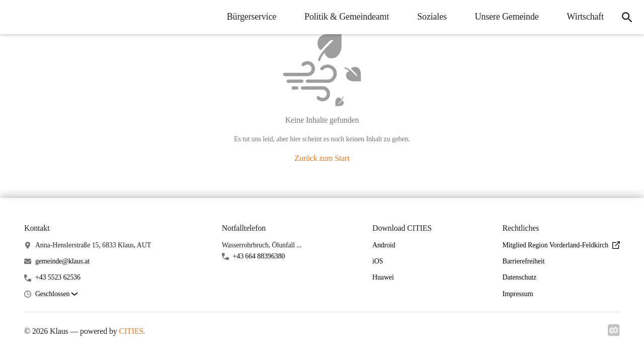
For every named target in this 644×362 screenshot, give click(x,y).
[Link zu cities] (614, 333)
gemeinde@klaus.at (62, 261)
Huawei (383, 277)
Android (384, 245)
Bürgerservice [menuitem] (252, 17)
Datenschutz (519, 277)
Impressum (517, 294)
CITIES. (132, 331)
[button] (56, 294)
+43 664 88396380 (259, 256)
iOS (378, 261)
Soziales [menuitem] (432, 17)
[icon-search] (627, 17)
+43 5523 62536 (58, 277)
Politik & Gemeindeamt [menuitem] (347, 17)
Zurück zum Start (322, 158)
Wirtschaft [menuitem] (585, 17)
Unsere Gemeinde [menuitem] (507, 17)
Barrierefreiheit (523, 261)
